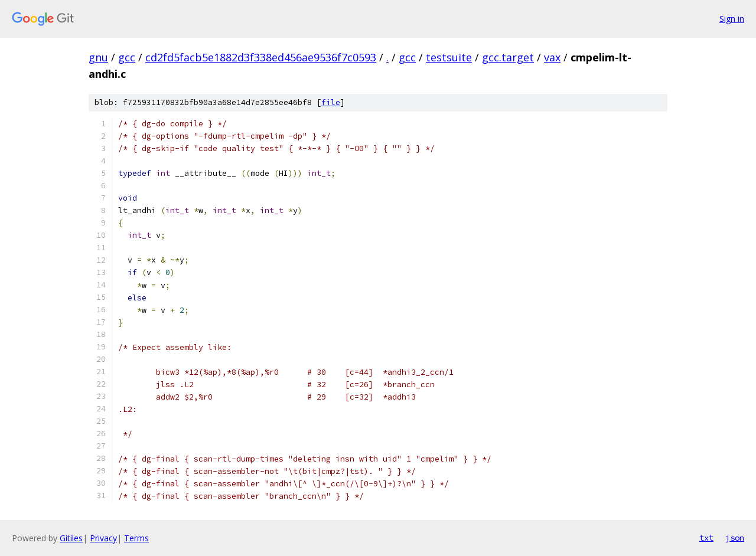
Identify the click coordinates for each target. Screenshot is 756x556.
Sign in (732, 19)
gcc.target (508, 57)
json (735, 538)
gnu (98, 57)
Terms (136, 538)
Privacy (103, 538)
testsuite (449, 57)
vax (552, 57)
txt (706, 538)
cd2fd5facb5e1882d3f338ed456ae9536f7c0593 (261, 57)
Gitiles (71, 538)
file (331, 102)
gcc (127, 57)
